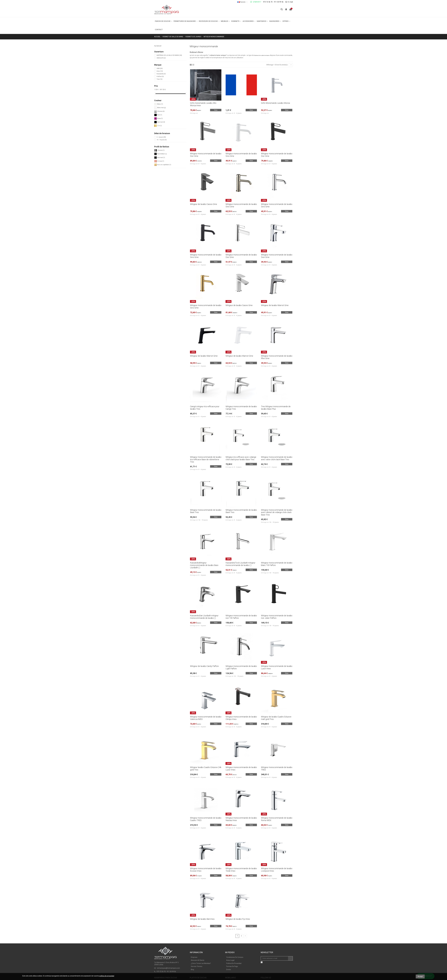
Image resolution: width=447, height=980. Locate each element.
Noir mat (161, 122)
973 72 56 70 (268, 2)
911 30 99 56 (279, 2)
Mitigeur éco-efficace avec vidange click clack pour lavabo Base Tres (241, 458)
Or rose (161, 161)
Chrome (161, 111)
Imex (160, 71)
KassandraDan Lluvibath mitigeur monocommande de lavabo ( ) (204, 617)
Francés (242, 2)
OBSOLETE (161, 58)
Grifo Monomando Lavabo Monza (275, 103)
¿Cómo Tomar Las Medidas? (201, 963)
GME (160, 68)
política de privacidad (107, 976)
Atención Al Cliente (198, 960)
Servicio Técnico (197, 966)
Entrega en (194, 113)
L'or (160, 126)
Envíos (229, 970)
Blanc (160, 104)
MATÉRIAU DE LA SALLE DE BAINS (169, 55)
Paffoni (160, 76)
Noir (160, 115)
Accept (420, 976)
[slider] (155, 94)
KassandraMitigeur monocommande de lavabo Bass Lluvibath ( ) (204, 565)
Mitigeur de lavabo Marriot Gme (275, 305)
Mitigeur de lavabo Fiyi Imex (238, 919)
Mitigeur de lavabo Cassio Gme (204, 204)
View (216, 110)
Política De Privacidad (234, 963)
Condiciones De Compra (235, 957)
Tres (160, 79)
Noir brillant (162, 154)
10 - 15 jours (162, 140)
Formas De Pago (232, 966)
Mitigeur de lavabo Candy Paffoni (204, 666)
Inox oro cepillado (164, 165)
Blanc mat (162, 108)
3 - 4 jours (161, 137)
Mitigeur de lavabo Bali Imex (202, 919)
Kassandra (161, 74)
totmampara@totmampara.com (168, 968)
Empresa (194, 957)
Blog (192, 970)
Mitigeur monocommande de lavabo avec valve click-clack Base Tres (277, 458)
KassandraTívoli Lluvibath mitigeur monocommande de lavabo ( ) (240, 564)
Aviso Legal (230, 960)
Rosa (160, 118)
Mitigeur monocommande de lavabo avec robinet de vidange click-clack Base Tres (277, 512)
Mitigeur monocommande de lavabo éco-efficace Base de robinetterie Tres (206, 459)
